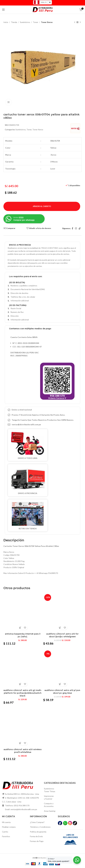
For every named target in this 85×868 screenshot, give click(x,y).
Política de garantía (38, 832)
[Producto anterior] (75, 22)
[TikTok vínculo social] (80, 228)
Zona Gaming (50, 811)
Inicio (6, 22)
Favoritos (6, 836)
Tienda (14, 22)
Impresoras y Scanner (49, 797)
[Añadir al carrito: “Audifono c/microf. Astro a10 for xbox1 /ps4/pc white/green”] (60, 628)
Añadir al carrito (42, 206)
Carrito (5, 832)
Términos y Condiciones (40, 827)
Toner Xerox (47, 22)
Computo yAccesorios (49, 805)
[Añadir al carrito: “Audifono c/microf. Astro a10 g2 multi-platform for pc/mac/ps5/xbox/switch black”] (20, 684)
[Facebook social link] (72, 228)
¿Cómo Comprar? (37, 822)
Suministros (25, 22)
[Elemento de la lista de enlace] (42, 425)
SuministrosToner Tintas (50, 790)
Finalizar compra (9, 827)
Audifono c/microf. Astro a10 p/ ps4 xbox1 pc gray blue (62, 692)
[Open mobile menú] (3, 10)
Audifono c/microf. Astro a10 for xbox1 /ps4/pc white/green (62, 635)
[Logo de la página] (43, 9)
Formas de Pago (37, 841)
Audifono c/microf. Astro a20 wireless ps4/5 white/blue (23, 751)
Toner (36, 22)
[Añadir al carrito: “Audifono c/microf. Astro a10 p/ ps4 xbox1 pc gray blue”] (60, 684)
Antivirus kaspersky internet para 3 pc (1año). (23, 635)
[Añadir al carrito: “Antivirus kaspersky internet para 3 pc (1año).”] (20, 628)
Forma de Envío (36, 836)
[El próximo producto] (80, 22)
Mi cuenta (6, 822)
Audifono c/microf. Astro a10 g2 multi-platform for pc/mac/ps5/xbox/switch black (23, 693)
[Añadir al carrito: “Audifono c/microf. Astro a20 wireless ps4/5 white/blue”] (20, 743)
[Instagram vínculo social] (76, 228)
